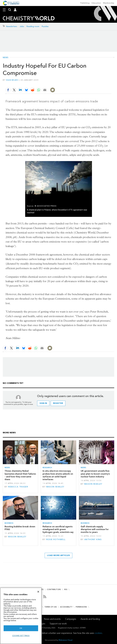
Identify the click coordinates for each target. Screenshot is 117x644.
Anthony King (93, 539)
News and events (52, 619)
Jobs (22, 26)
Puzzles (45, 26)
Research (47, 468)
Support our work (58, 624)
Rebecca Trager (18, 487)
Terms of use (51, 607)
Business (9, 523)
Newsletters (12, 26)
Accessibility (66, 607)
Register (58, 403)
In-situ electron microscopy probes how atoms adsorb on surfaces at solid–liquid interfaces (58, 475)
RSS (66, 589)
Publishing (85, 3)
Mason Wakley (55, 487)
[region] (21, 616)
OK (21, 628)
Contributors (54, 589)
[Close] (38, 592)
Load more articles (59, 555)
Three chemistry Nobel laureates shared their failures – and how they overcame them (20, 475)
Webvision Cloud (65, 640)
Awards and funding (90, 619)
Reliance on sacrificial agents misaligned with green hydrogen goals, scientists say (58, 529)
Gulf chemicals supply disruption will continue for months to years (95, 529)
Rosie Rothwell (56, 539)
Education (96, 3)
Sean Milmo (12, 80)
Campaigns (71, 619)
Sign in (43, 403)
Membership (109, 3)
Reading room (33, 26)
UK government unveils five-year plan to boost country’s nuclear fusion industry (95, 474)
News (6, 58)
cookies (98, 633)
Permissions (81, 607)
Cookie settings (21, 636)
